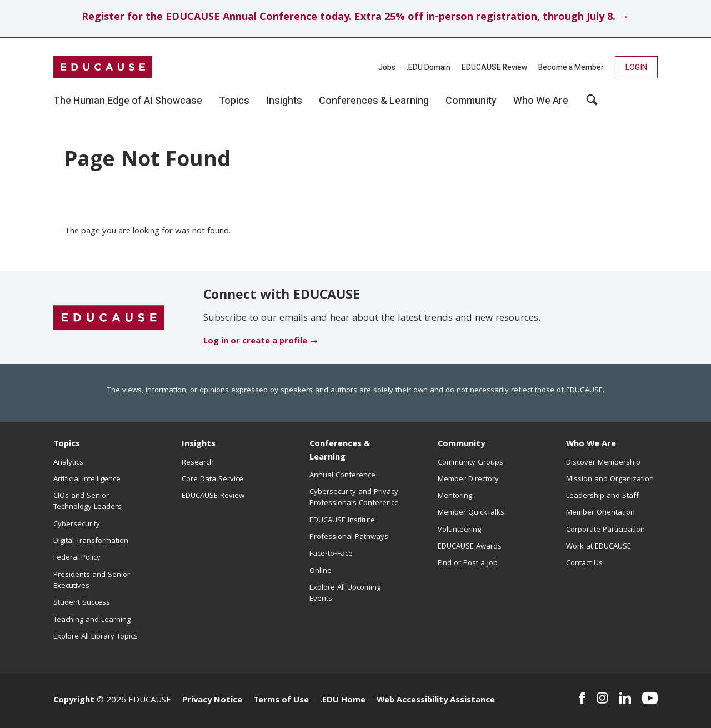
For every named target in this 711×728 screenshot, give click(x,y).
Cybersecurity (77, 525)
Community (461, 445)
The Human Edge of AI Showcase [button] (128, 101)
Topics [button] (234, 101)
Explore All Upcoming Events (345, 594)
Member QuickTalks (471, 513)
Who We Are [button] (541, 101)
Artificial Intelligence (87, 480)
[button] (592, 104)
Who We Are (591, 445)
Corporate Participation (605, 530)
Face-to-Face (331, 554)
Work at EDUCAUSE (599, 547)
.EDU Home (343, 701)
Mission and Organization (610, 480)
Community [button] (471, 101)
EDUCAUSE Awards (470, 547)
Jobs (387, 68)
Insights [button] (284, 101)
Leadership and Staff (602, 496)
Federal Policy (77, 558)
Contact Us (584, 564)
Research (198, 463)
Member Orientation (600, 513)
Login (636, 68)
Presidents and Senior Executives (92, 581)
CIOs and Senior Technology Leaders (87, 502)
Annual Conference (342, 476)
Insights (199, 445)
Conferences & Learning (340, 451)
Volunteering (459, 530)
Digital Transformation (91, 541)
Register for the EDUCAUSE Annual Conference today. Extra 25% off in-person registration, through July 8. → (355, 18)
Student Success (82, 603)
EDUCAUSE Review (494, 68)
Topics (67, 445)
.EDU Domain (429, 68)
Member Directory (468, 480)
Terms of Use (281, 701)
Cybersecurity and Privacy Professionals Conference (354, 498)
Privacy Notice (212, 701)
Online (321, 571)
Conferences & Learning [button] (374, 101)
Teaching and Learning (92, 620)
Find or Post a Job (468, 564)
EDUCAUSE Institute (342, 521)
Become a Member (571, 68)
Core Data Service (212, 480)
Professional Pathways (349, 537)
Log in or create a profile (255, 342)
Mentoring (455, 496)
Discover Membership (603, 463)
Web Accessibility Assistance (436, 701)
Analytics (68, 463)
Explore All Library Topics (96, 637)
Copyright (74, 701)
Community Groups (470, 463)
